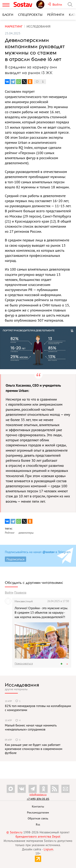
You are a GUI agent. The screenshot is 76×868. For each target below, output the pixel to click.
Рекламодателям (38, 813)
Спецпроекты (30, 15)
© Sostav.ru (14, 832)
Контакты (38, 806)
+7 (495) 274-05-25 (38, 799)
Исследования (22, 685)
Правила (20, 592)
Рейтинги (56, 15)
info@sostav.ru (38, 794)
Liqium (49, 849)
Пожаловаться (24, 663)
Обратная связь (38, 818)
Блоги (8, 15)
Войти (9, 592)
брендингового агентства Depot (38, 837)
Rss (38, 824)
